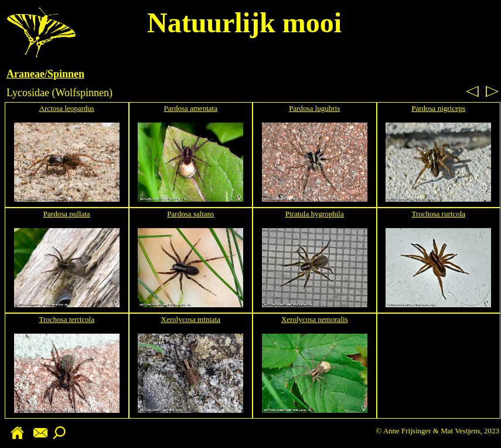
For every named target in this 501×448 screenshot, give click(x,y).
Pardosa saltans (190, 214)
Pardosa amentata (191, 108)
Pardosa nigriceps (438, 108)
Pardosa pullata (67, 214)
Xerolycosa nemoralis (315, 319)
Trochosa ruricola (438, 214)
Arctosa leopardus (67, 108)
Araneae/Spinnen (45, 74)
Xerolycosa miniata (191, 319)
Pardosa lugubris (314, 108)
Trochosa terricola (67, 319)
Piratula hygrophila (315, 214)
